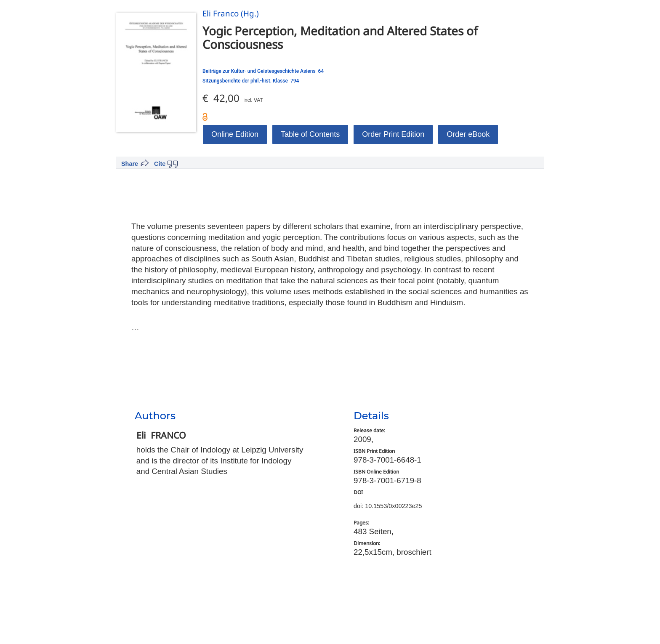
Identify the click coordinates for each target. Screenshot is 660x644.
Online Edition (235, 134)
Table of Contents (310, 134)
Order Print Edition (393, 134)
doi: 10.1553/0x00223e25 (388, 506)
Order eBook (468, 134)
